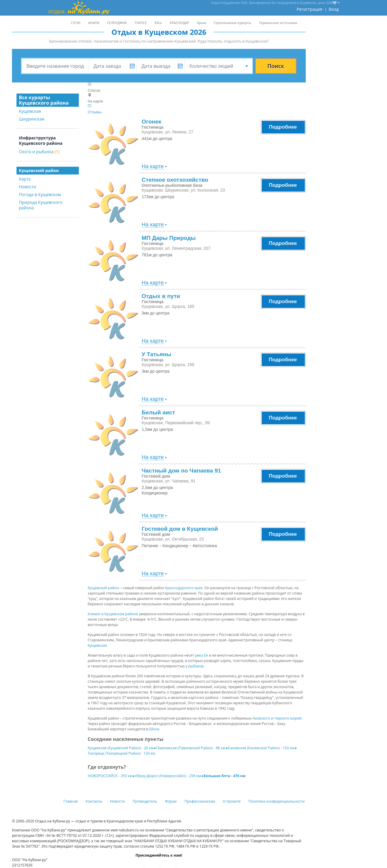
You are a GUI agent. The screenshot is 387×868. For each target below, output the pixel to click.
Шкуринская (32, 119)
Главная (71, 801)
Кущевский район (104, 588)
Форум (171, 801)
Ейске (154, 729)
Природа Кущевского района (41, 205)
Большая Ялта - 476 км (225, 776)
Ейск (158, 23)
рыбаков (196, 666)
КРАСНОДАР (179, 23)
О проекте (232, 801)
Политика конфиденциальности (277, 801)
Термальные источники (278, 23)
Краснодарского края (184, 588)
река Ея (201, 655)
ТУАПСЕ (141, 23)
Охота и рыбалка (39, 152)
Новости (27, 187)
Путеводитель (145, 801)
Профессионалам (200, 801)
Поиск (276, 66)
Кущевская (30, 111)
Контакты (94, 801)
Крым (201, 23)
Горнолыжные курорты (232, 23)
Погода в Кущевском (40, 194)
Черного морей (288, 718)
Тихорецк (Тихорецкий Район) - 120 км (122, 753)
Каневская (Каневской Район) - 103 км (261, 748)
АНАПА (94, 23)
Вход (334, 9)
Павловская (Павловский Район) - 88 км (191, 748)
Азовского (261, 718)
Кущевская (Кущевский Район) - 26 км (121, 748)
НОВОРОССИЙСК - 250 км (110, 776)
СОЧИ (76, 23)
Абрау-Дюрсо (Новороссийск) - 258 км (168, 776)
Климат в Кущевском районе (113, 614)
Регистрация (309, 9)
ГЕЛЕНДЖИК (117, 23)
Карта (25, 179)
